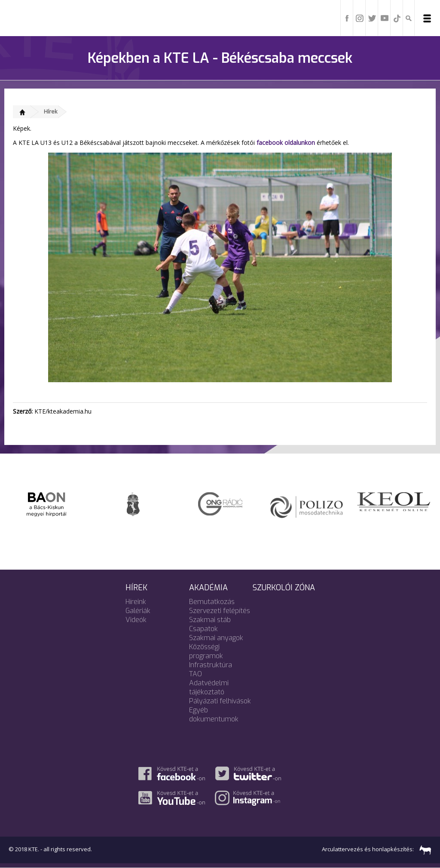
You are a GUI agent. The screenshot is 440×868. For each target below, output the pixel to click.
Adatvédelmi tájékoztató (209, 687)
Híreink (136, 602)
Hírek (51, 111)
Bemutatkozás (212, 602)
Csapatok (203, 629)
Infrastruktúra (211, 665)
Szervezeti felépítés (220, 611)
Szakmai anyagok (216, 638)
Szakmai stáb (210, 620)
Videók (136, 620)
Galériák (138, 611)
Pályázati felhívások (220, 701)
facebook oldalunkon (286, 143)
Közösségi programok (206, 651)
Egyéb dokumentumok (214, 715)
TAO (196, 674)
